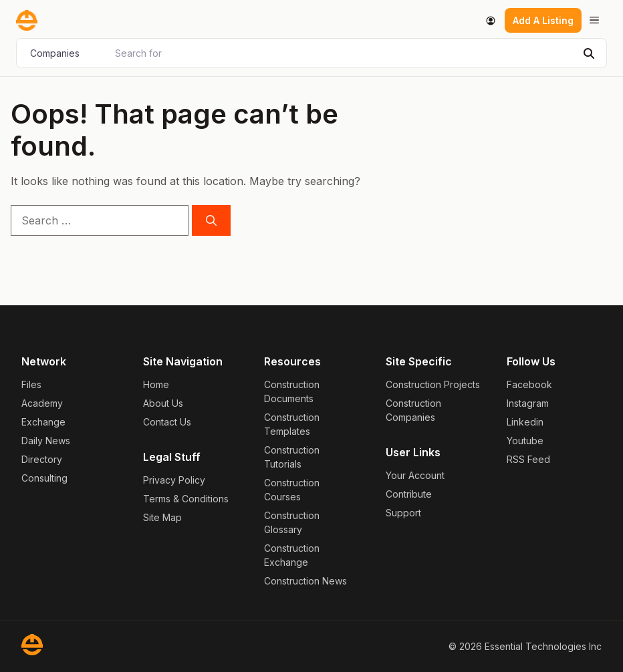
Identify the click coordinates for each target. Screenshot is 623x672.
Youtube (525, 441)
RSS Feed (528, 459)
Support (403, 513)
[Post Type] (65, 53)
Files (31, 384)
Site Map (162, 517)
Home (156, 384)
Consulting (44, 478)
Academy (42, 403)
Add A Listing (543, 20)
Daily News (46, 441)
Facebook (529, 384)
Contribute (409, 494)
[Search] (589, 53)
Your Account (415, 475)
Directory (42, 459)
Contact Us (167, 422)
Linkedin (525, 422)
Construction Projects (433, 384)
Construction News (305, 581)
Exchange (43, 422)
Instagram (528, 403)
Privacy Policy (174, 480)
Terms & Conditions (186, 499)
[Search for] (342, 53)
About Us (163, 403)
